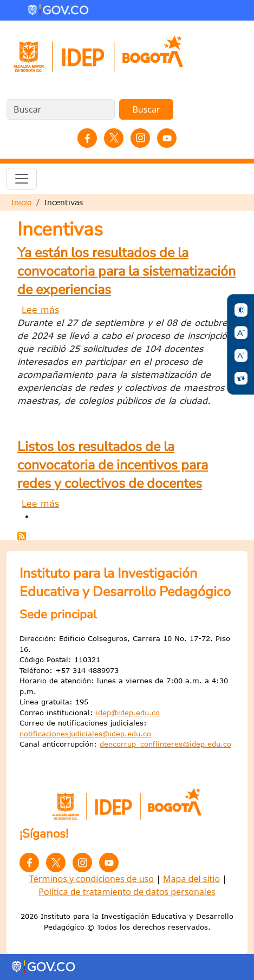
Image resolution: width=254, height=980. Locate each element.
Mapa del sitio (191, 879)
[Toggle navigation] (22, 179)
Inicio (21, 202)
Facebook (87, 138)
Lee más (40, 310)
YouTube (167, 138)
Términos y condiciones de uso (92, 879)
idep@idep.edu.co (128, 713)
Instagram (140, 138)
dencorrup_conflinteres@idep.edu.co (165, 744)
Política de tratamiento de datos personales (127, 892)
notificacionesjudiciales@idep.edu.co (85, 734)
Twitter (114, 138)
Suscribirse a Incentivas (22, 536)
